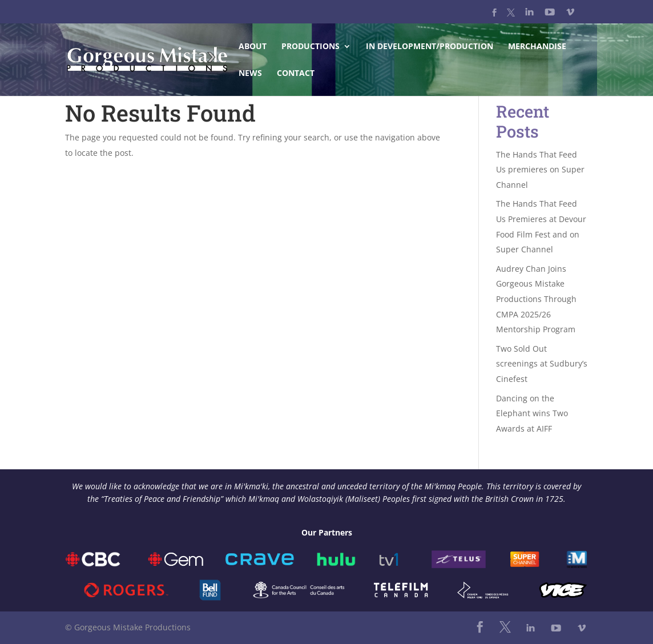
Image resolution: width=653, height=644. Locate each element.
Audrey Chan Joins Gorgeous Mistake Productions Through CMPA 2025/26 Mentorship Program (536, 299)
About (253, 47)
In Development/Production (430, 47)
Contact (296, 74)
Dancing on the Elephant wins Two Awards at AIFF (532, 413)
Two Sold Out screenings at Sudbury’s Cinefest (542, 364)
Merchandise (537, 47)
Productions (311, 47)
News (250, 74)
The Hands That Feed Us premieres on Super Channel (540, 170)
